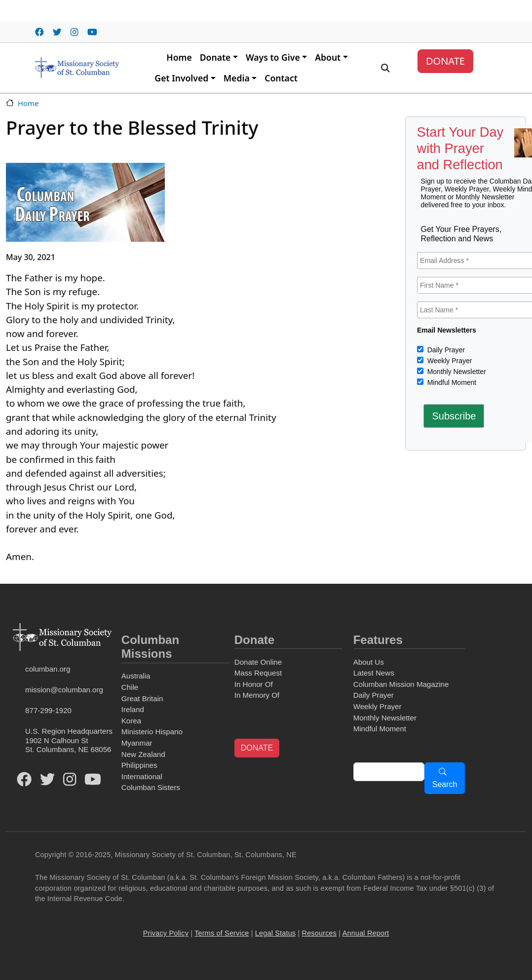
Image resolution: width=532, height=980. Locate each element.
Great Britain (142, 698)
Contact (281, 78)
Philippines (139, 765)
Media (237, 78)
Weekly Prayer (449, 361)
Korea (131, 721)
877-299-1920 (48, 710)
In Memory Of (257, 695)
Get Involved (181, 78)
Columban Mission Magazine (401, 684)
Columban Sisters (151, 787)
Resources (320, 933)
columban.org (48, 669)
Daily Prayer (445, 350)
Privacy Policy (166, 933)
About (328, 57)
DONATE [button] (257, 748)
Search (445, 784)
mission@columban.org (64, 690)
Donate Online (258, 662)
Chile (130, 687)
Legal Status (275, 933)
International (142, 776)
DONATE (445, 61)
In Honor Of (254, 684)
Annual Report (366, 933)
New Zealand (143, 754)
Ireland (133, 709)
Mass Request (258, 673)
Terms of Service (222, 933)
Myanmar (137, 743)
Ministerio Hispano (152, 732)
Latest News (374, 673)
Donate (215, 57)
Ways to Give (273, 57)
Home (179, 57)
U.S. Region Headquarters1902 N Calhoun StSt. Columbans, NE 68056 (69, 740)
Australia (136, 676)
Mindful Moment (451, 382)
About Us (369, 662)
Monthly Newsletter (456, 372)
